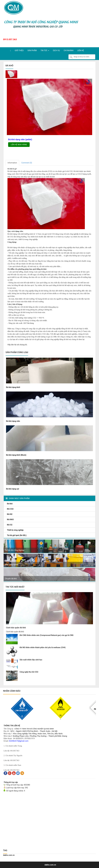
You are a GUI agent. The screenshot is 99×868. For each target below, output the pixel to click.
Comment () (27, 163)
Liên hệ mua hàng (19, 145)
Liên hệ (81, 50)
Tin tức (45, 50)
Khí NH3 (11, 519)
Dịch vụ (56, 50)
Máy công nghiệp (12, 564)
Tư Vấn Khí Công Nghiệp (15, 550)
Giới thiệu (19, 50)
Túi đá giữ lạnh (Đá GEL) (17, 535)
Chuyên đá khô (11, 579)
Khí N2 (10, 514)
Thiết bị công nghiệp (15, 530)
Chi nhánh (69, 50)
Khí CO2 (10, 509)
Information (12, 163)
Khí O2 (10, 525)
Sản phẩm (32, 50)
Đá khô (10, 504)
